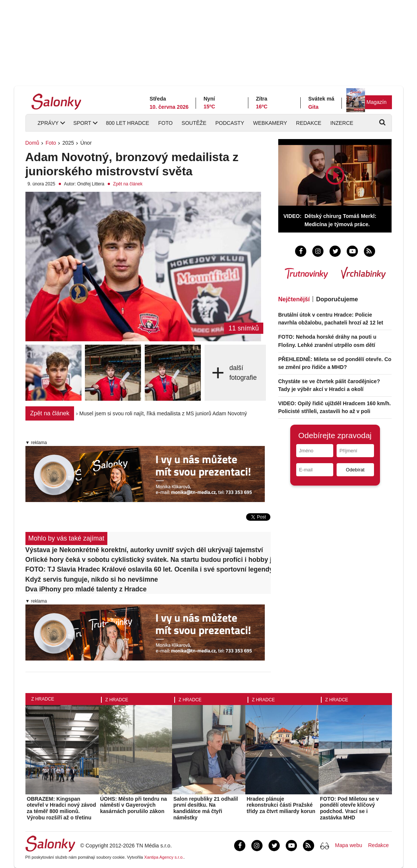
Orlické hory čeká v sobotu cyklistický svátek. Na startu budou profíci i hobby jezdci (148, 560)
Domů (32, 143)
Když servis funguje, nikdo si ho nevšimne (92, 579)
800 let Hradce (128, 123)
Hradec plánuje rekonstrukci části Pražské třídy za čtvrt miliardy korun (281, 805)
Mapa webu (349, 845)
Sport (82, 123)
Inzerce (342, 123)
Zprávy (48, 123)
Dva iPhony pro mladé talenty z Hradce (86, 589)
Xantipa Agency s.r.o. (164, 857)
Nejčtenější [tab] (294, 299)
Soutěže (194, 123)
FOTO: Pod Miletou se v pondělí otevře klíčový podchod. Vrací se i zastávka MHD (350, 808)
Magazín (377, 102)
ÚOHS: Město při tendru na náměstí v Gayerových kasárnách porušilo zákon (134, 805)
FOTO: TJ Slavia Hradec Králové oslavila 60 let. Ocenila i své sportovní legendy (148, 569)
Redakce (309, 123)
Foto (165, 123)
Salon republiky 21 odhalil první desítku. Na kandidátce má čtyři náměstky (206, 808)
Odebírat (355, 470)
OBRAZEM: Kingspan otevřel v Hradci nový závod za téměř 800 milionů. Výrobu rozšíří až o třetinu (62, 808)
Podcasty (230, 123)
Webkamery (270, 123)
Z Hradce (43, 699)
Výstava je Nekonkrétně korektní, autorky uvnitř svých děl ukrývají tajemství (144, 550)
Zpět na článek (128, 184)
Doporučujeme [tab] (337, 299)
